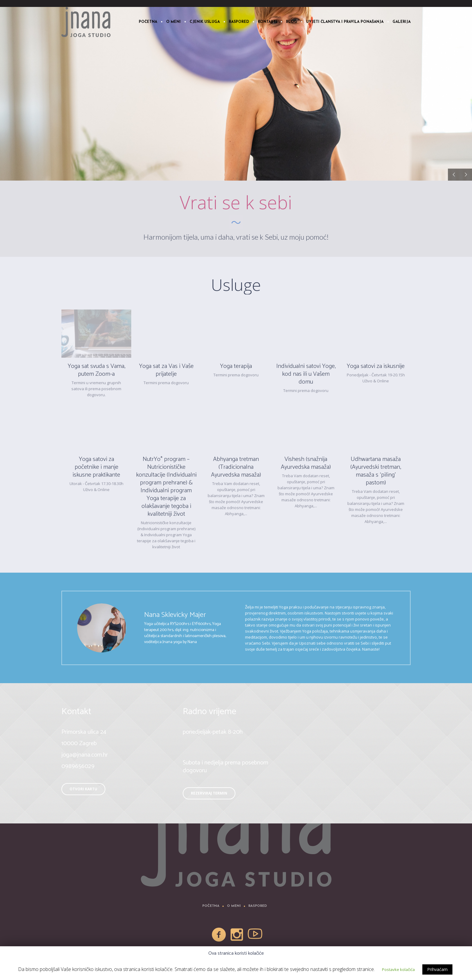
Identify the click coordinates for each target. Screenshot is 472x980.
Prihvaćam (437, 969)
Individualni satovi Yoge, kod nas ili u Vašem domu (306, 374)
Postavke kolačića (398, 969)
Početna (211, 906)
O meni (234, 906)
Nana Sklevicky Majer (175, 615)
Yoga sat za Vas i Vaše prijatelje (166, 370)
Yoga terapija (236, 366)
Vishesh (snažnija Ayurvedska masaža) (306, 463)
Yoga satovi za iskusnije (376, 366)
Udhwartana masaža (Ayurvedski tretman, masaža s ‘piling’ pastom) (376, 471)
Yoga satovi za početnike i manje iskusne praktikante (96, 467)
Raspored (258, 906)
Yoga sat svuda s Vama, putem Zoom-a (96, 370)
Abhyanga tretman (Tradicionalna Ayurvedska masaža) (236, 467)
